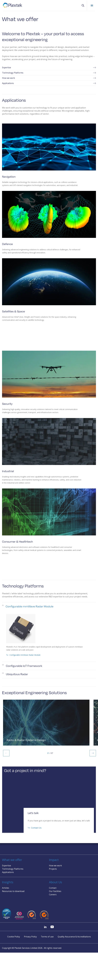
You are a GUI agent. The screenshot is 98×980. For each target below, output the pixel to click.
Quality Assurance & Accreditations (74, 937)
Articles (6, 888)
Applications (49, 83)
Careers (53, 895)
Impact (54, 860)
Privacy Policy (30, 937)
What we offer (12, 860)
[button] (83, 5)
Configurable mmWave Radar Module (23, 661)
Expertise (49, 68)
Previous (6, 759)
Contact (53, 888)
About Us (56, 882)
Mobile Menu (92, 5)
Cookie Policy (14, 937)
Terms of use (47, 937)
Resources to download (13, 891)
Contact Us (35, 833)
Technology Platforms (49, 73)
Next (93, 759)
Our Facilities (55, 891)
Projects (53, 869)
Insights (8, 882)
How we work (49, 78)
